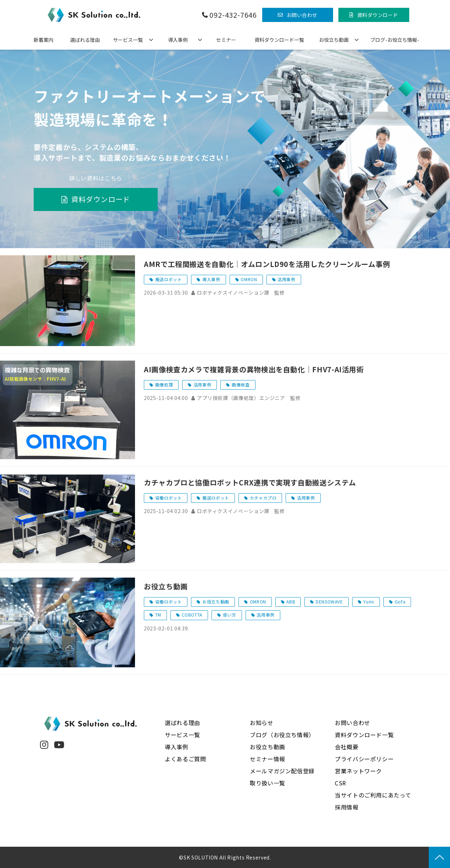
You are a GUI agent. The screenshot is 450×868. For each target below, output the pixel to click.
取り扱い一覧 (268, 783)
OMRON (249, 279)
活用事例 (286, 279)
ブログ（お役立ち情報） (282, 735)
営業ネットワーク (358, 771)
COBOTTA (192, 615)
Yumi (369, 602)
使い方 (230, 615)
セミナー (226, 40)
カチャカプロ (263, 498)
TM (158, 615)
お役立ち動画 (334, 40)
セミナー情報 (268, 759)
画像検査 (241, 385)
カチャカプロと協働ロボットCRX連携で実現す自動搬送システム (250, 482)
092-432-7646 (233, 15)
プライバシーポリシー (364, 759)
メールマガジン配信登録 (282, 771)
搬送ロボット (169, 279)
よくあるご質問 (185, 759)
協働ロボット (169, 498)
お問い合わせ (302, 15)
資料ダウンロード (378, 15)
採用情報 (347, 807)
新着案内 (44, 40)
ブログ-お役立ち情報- (395, 40)
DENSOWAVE (329, 602)
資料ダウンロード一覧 (279, 40)
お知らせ (262, 723)
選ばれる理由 (85, 40)
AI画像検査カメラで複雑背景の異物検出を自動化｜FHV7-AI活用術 (254, 369)
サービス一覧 (128, 40)
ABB (291, 602)
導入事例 (178, 40)
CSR (341, 783)
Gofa (400, 602)
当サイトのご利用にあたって (373, 795)
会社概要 (347, 747)
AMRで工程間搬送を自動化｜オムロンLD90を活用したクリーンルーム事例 (267, 264)
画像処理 (164, 385)
